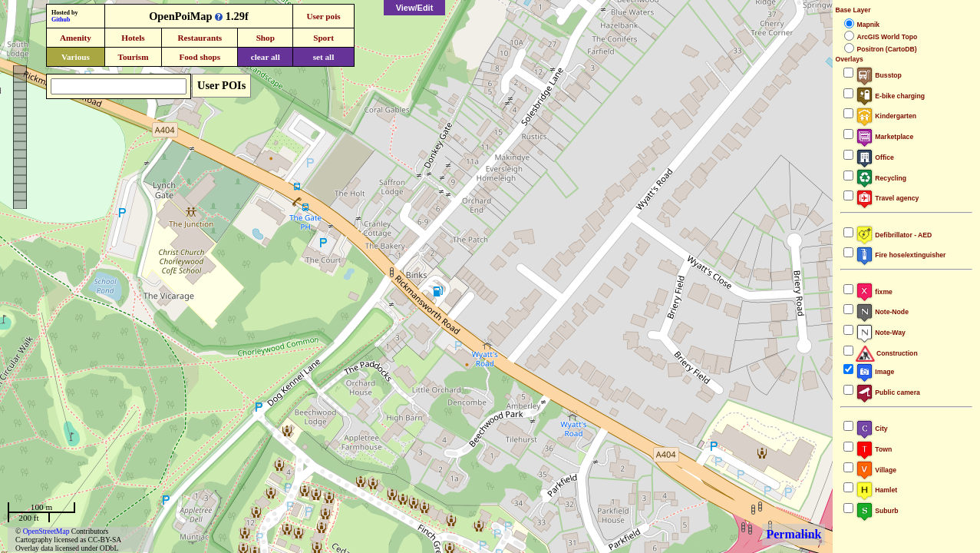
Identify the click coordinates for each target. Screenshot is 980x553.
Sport (323, 38)
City (871, 429)
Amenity (76, 38)
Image (875, 372)
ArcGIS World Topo (887, 37)
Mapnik (868, 25)
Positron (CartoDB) (886, 49)
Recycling (881, 178)
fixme (874, 292)
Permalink (794, 534)
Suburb (877, 511)
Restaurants (200, 38)
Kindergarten (886, 116)
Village (876, 470)
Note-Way (880, 333)
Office (874, 157)
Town (874, 449)
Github (61, 20)
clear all (266, 57)
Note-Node (882, 312)
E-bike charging (890, 96)
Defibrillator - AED (894, 235)
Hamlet (876, 490)
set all (324, 57)
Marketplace (884, 137)
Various (76, 57)
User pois (323, 16)
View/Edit (415, 8)
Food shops (200, 57)
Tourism (133, 57)
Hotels (133, 38)
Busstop (878, 75)
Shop (266, 38)
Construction (886, 353)
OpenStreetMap (46, 531)
